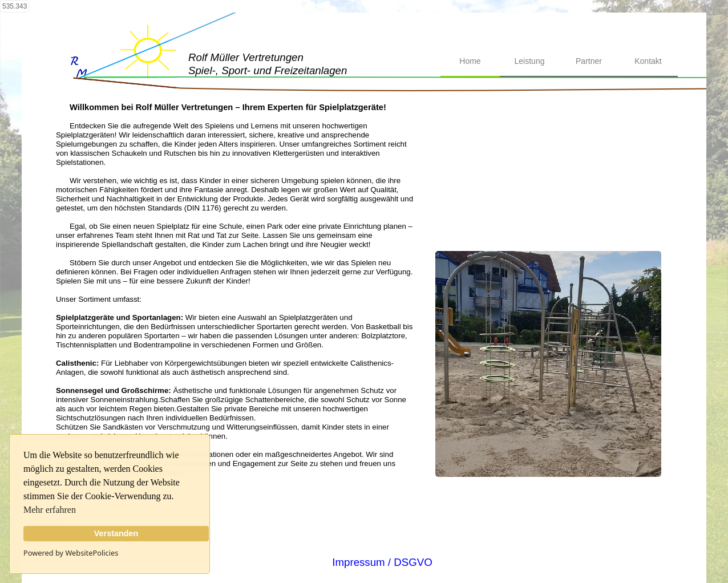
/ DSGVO (409, 562)
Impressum (358, 562)
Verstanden (116, 533)
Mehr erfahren (50, 510)
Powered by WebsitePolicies (71, 553)
